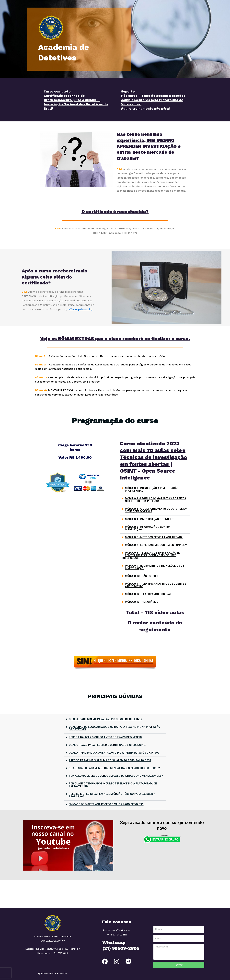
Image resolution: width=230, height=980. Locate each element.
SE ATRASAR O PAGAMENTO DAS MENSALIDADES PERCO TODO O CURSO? (114, 768)
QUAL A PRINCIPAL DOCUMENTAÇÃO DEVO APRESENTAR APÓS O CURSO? (114, 753)
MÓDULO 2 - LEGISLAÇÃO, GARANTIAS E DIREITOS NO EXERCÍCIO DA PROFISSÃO (155, 500)
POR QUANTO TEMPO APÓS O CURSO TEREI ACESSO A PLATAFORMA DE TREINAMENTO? (113, 785)
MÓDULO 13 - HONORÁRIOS (142, 602)
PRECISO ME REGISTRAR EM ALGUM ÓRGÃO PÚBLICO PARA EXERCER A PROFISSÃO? (112, 795)
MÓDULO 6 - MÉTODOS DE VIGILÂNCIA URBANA (154, 537)
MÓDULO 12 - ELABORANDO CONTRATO (149, 594)
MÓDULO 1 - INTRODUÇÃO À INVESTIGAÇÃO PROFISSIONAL (152, 489)
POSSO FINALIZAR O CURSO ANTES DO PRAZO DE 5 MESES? (106, 737)
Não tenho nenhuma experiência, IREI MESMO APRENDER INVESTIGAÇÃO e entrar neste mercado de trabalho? (149, 146)
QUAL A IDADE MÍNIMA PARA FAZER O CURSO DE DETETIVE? (106, 719)
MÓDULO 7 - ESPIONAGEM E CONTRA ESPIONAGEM (156, 545)
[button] (155, 490)
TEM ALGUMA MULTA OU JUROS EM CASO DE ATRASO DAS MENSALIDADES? (116, 776)
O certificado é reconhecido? (115, 212)
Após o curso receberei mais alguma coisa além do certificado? (55, 277)
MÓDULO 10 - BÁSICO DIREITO (143, 576)
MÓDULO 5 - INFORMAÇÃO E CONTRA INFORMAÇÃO (148, 528)
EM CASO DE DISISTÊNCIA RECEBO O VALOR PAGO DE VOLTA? (106, 804)
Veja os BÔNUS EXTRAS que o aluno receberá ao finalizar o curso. (115, 339)
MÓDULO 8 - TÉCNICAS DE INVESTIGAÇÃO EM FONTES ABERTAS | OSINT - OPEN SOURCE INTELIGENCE (151, 555)
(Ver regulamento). (81, 309)
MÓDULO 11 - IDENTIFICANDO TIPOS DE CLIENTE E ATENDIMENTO (156, 585)
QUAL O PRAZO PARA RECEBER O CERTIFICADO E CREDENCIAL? (108, 745)
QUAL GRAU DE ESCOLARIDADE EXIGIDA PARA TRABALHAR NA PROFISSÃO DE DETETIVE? (115, 728)
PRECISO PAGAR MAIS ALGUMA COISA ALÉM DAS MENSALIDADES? (110, 760)
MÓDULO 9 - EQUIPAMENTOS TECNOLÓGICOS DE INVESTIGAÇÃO (155, 567)
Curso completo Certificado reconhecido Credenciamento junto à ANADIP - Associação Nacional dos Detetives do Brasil (76, 100)
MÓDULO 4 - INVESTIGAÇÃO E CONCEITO (150, 519)
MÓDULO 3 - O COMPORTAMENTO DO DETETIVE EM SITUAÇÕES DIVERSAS (156, 510)
